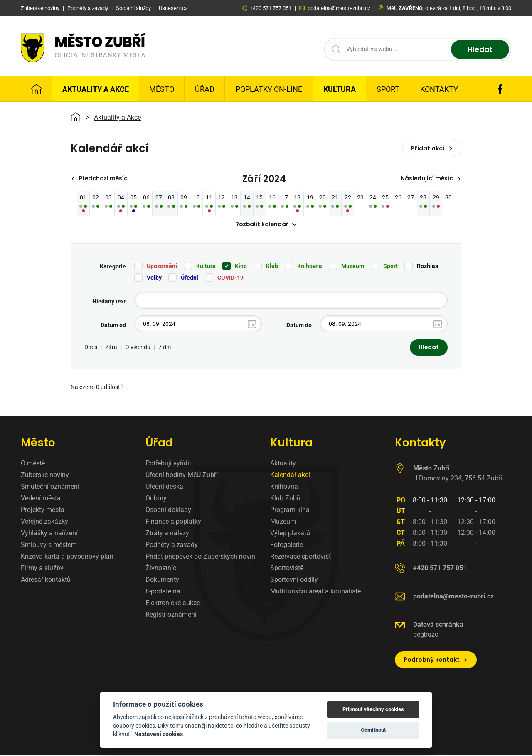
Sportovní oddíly (294, 580)
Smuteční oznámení (50, 487)
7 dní (165, 348)
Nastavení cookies (159, 734)
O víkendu (138, 348)
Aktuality (283, 464)
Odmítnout (373, 730)
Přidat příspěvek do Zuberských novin (200, 557)
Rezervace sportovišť (301, 557)
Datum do (299, 325)
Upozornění (162, 266)
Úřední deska (164, 487)
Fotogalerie (287, 545)
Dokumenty (162, 580)
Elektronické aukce (173, 604)
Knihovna (310, 266)
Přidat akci (432, 148)
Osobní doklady (168, 511)
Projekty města (43, 511)
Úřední (190, 278)
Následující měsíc (430, 179)
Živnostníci (162, 569)
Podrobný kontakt (436, 660)
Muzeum (353, 266)
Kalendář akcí (290, 476)
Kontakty (439, 89)
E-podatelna (163, 592)
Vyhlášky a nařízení (49, 534)
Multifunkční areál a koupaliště (315, 592)
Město (162, 89)
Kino (241, 266)
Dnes (91, 348)
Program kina (290, 511)
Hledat (479, 50)
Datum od (113, 325)
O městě (33, 464)
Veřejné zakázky (44, 522)
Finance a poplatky (173, 522)
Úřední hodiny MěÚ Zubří (182, 476)
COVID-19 (230, 278)
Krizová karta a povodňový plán (67, 557)
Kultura (340, 89)
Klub (272, 266)
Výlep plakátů (290, 534)
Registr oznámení (171, 615)
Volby (154, 278)
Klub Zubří (285, 499)
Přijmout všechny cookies (373, 709)
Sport (388, 89)
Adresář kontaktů (46, 580)
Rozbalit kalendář (266, 225)
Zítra (111, 348)
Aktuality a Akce (96, 89)
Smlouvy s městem (49, 545)
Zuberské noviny (45, 476)
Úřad (205, 89)
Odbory (156, 499)
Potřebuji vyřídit (168, 464)
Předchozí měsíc (101, 179)
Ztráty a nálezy (167, 534)
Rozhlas (427, 266)
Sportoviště (287, 569)
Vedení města (41, 499)
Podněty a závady (172, 545)
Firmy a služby (42, 569)
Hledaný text (109, 302)
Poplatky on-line (269, 89)
